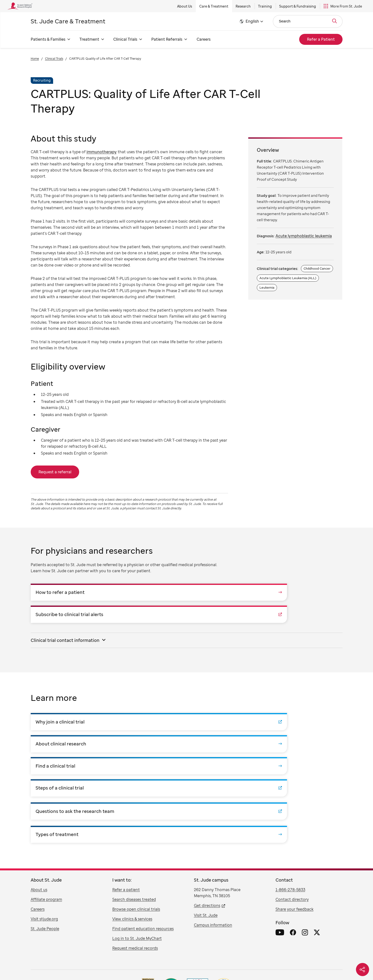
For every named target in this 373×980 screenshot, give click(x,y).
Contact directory (292, 812)
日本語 (221, 963)
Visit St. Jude (206, 828)
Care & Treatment (214, 6)
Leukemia (267, 287)
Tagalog (144, 963)
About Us (185, 6)
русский (160, 963)
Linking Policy (172, 941)
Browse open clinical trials (136, 822)
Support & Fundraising (298, 6)
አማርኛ (273, 963)
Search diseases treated (134, 812)
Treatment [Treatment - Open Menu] (89, 39)
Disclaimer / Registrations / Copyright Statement (123, 941)
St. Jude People (45, 841)
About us (39, 802)
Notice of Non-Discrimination (261, 941)
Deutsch (206, 963)
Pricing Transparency (301, 941)
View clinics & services (132, 831)
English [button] (252, 21)
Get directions (207, 818)
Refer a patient (126, 802)
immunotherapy (102, 152)
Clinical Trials (54, 59)
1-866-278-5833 (290, 802)
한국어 (129, 963)
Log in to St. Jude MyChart (137, 851)
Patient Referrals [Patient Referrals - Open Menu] (167, 39)
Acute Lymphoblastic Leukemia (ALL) (288, 278)
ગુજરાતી (259, 963)
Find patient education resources (143, 841)
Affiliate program (46, 812)
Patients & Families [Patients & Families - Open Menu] (48, 39)
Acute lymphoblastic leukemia (304, 236)
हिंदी (247, 963)
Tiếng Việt (112, 963)
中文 (97, 963)
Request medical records (135, 861)
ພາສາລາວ (288, 963)
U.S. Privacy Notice (70, 941)
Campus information (213, 837)
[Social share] (363, 970)
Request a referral (55, 472)
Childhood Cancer (317, 268)
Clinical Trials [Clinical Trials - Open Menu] (125, 39)
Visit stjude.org (44, 831)
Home (35, 59)
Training (265, 6)
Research (243, 6)
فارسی (235, 963)
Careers (204, 39)
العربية (174, 963)
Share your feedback (295, 822)
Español (84, 963)
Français (189, 963)
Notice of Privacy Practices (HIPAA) (211, 941)
